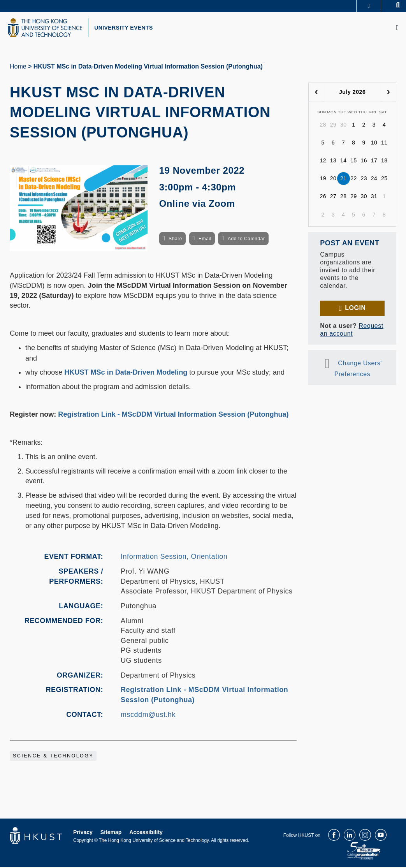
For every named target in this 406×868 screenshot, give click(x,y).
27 (333, 197)
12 (323, 162)
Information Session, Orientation (174, 558)
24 (374, 180)
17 (374, 162)
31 (374, 197)
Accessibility (146, 833)
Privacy (83, 833)
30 (344, 126)
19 (323, 180)
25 (384, 180)
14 (344, 162)
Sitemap (111, 833)
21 (344, 180)
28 (323, 126)
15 (354, 162)
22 (354, 180)
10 (374, 144)
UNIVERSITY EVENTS (127, 28)
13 (333, 162)
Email (205, 240)
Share (175, 240)
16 (364, 162)
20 (333, 180)
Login (355, 309)
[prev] (316, 93)
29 (333, 126)
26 (323, 197)
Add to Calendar (246, 240)
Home (18, 68)
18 (384, 162)
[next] (388, 93)
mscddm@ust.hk (148, 715)
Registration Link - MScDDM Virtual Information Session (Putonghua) (173, 416)
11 (384, 144)
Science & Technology (53, 757)
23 (364, 180)
